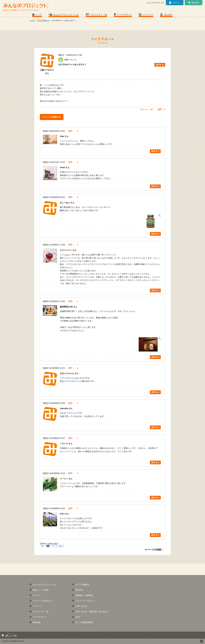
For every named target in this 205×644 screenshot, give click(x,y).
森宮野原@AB (67, 307)
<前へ (43, 546)
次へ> (61, 546)
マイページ (148, 15)
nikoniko (64, 408)
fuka (62, 136)
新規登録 (195, 3)
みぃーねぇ (65, 203)
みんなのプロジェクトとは (66, 15)
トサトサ (64, 444)
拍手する (160, 65)
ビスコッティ (66, 250)
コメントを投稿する (52, 117)
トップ (39, 15)
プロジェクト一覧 (99, 15)
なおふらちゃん (67, 373)
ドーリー (64, 479)
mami (63, 167)
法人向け (168, 15)
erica (63, 514)
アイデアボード (124, 15)
